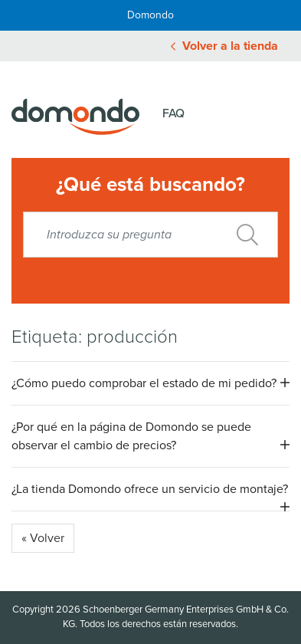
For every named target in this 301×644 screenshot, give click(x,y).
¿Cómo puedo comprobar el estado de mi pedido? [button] (144, 383)
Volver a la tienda (224, 46)
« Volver (43, 538)
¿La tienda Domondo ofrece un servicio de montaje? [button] (150, 489)
